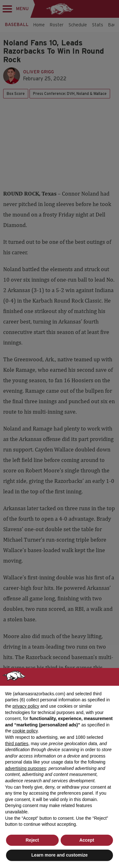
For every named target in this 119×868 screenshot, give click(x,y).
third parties (17, 744)
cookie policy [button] (25, 731)
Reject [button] (32, 840)
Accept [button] (87, 840)
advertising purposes (26, 768)
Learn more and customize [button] (60, 855)
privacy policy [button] (26, 706)
